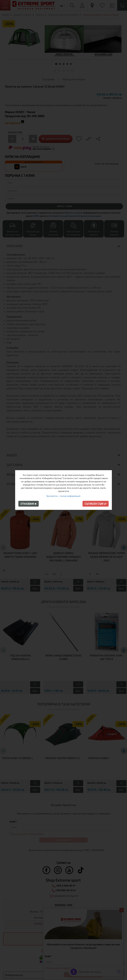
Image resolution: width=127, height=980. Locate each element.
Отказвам (29, 504)
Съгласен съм (96, 504)
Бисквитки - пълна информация (64, 496)
